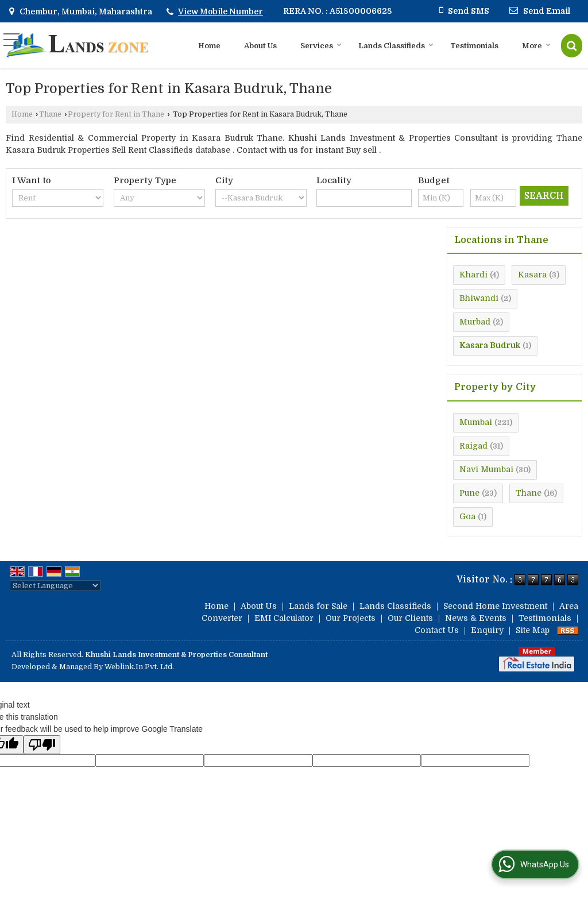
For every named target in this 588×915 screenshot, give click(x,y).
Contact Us (437, 630)
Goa (467, 516)
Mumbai (476, 422)
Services (321, 46)
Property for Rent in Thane (116, 114)
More (536, 46)
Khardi (473, 275)
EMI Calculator (284, 618)
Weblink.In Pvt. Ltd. (139, 667)
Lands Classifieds (396, 46)
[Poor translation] (42, 745)
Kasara (532, 275)
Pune (469, 493)
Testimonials (474, 46)
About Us (260, 46)
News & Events (476, 618)
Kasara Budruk (490, 345)
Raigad (473, 446)
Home (209, 46)
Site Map (533, 630)
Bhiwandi (479, 298)
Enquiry (487, 630)
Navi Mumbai (486, 469)
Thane (50, 114)
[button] (220, 11)
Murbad (475, 322)
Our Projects (351, 618)
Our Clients (410, 618)
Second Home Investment (495, 606)
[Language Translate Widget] (55, 586)
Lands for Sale (318, 606)
